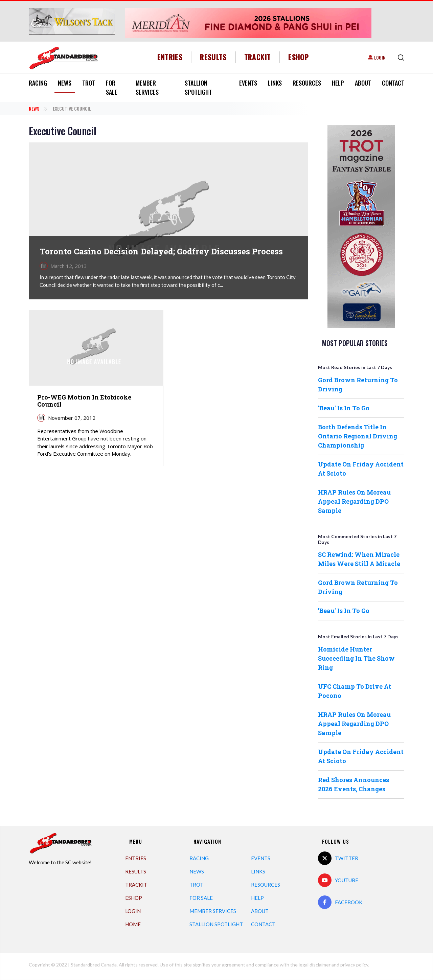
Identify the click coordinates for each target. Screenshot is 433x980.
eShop (299, 57)
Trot (89, 83)
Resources (307, 83)
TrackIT (258, 57)
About (363, 83)
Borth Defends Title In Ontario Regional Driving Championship (358, 436)
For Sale (112, 87)
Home (133, 924)
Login (380, 57)
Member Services (147, 87)
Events (248, 83)
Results (213, 57)
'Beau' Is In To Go (344, 408)
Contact (393, 83)
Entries (170, 57)
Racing (38, 83)
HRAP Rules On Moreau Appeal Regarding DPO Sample (354, 501)
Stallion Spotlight (198, 87)
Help (338, 83)
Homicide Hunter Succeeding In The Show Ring (356, 658)
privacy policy (354, 965)
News (65, 83)
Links (275, 83)
